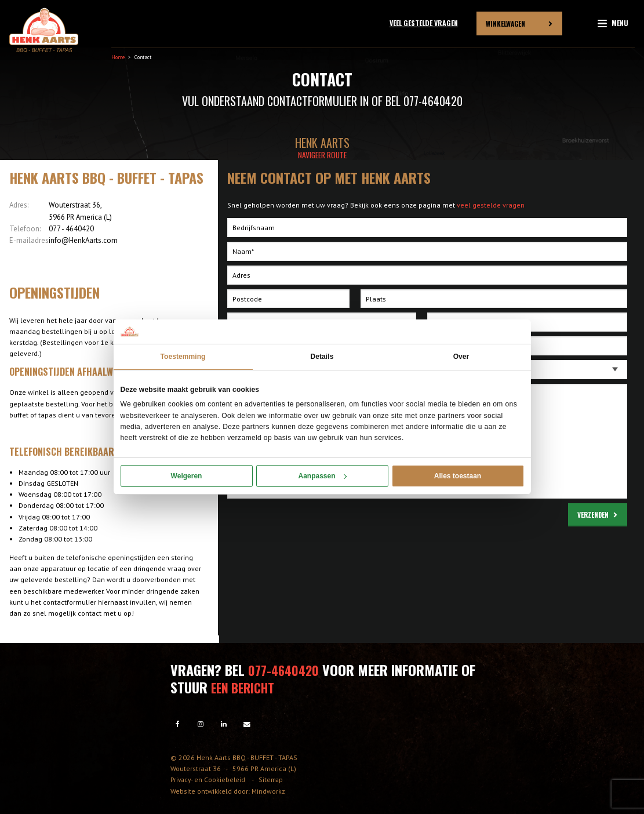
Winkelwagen (505, 23)
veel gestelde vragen (491, 205)
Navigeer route (322, 155)
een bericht (246, 686)
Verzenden (593, 515)
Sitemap (275, 779)
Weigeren (187, 476)
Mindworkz (268, 790)
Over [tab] (461, 357)
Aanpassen (322, 476)
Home (118, 57)
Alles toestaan (458, 476)
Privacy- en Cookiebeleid (210, 779)
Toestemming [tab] (183, 357)
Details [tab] (322, 357)
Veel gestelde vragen (424, 23)
